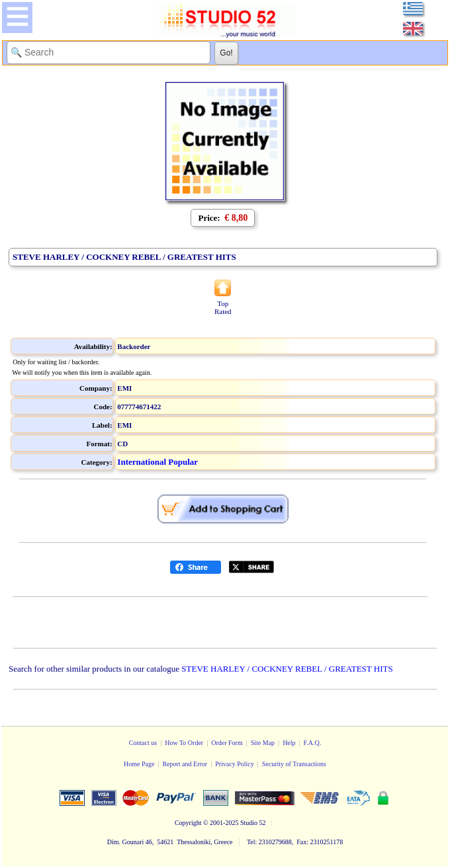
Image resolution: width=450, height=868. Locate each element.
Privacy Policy (235, 764)
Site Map (263, 743)
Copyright (188, 823)
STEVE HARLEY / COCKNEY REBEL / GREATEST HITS (287, 669)
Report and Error (185, 764)
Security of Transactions (294, 764)
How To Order (184, 743)
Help (289, 743)
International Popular (157, 462)
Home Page (139, 764)
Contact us (143, 743)
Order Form (227, 743)
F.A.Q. (313, 743)
